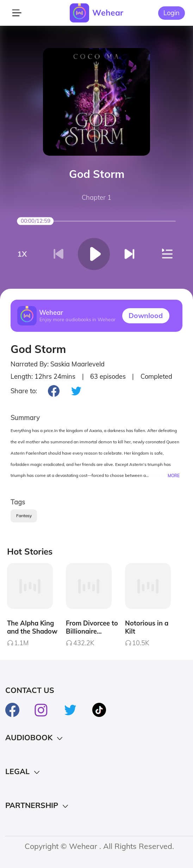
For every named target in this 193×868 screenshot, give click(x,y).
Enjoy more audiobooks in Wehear (77, 320)
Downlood (146, 315)
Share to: (24, 391)
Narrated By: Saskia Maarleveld (58, 364)
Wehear (108, 13)
